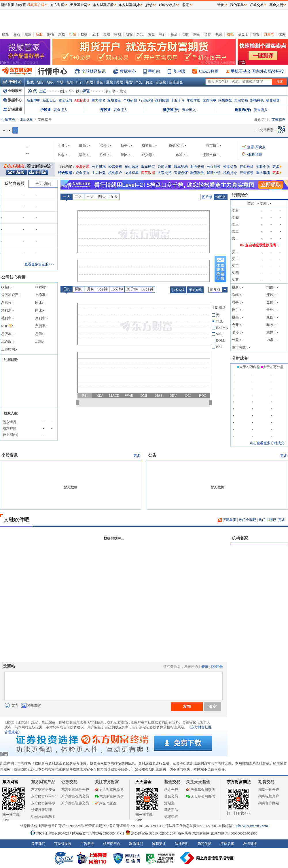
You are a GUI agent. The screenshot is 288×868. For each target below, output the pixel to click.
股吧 (230, 34)
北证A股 (27, 119)
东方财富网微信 (109, 796)
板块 (70, 82)
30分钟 (132, 289)
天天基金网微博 (200, 790)
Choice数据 (209, 71)
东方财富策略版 (43, 803)
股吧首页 (227, 520)
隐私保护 (204, 844)
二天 (78, 197)
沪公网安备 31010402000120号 (151, 833)
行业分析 (247, 167)
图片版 (207, 197)
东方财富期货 (239, 782)
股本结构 (181, 167)
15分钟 (117, 289)
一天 (67, 197)
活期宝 (169, 803)
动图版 (221, 197)
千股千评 (178, 100)
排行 (80, 82)
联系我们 (136, 844)
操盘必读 (82, 167)
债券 (208, 34)
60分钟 (147, 289)
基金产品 (171, 810)
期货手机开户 (269, 790)
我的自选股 (14, 184)
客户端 (179, 71)
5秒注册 (217, 667)
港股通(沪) (171, 110)
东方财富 (10, 782)
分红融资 (214, 167)
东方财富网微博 (109, 790)
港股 (118, 34)
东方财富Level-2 (43, 796)
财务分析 (197, 167)
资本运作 (230, 167)
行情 (73, 34)
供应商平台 (112, 844)
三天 (90, 197)
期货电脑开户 (269, 796)
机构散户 (115, 173)
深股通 (105, 110)
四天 (102, 197)
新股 (39, 34)
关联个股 (263, 167)
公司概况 (99, 167)
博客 (256, 34)
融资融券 (273, 100)
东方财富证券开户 (75, 790)
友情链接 (250, 844)
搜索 (282, 34)
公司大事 (164, 167)
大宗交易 (241, 100)
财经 (5, 34)
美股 (107, 34)
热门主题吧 (267, 520)
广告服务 (87, 844)
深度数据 (148, 173)
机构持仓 (230, 173)
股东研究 (148, 167)
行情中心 (12, 82)
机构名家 (240, 538)
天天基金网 (79, 5)
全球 (95, 34)
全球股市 (13, 91)
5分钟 (103, 289)
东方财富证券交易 (75, 803)
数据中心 (128, 71)
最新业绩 (214, 173)
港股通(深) (243, 110)
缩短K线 (195, 290)
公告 (152, 455)
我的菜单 (237, 5)
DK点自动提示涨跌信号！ (260, 245)
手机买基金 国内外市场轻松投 (257, 71)
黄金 (151, 34)
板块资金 (114, 100)
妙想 (149, 5)
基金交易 (171, 796)
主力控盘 (99, 173)
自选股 (161, 82)
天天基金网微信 (200, 796)
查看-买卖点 (256, 147)
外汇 (140, 34)
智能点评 (181, 173)
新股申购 (34, 100)
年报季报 (194, 100)
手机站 (154, 71)
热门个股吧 (247, 520)
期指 (50, 34)
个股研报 (130, 100)
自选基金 (176, 82)
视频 (219, 34)
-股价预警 (255, 154)
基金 (174, 34)
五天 (114, 197)
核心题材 (132, 167)
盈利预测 (162, 100)
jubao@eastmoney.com (252, 826)
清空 (213, 706)
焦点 (17, 34)
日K (67, 289)
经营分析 (115, 167)
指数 (30, 82)
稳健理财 (171, 816)
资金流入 (60, 110)
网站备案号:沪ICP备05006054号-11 (99, 833)
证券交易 (257, 5)
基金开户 (171, 790)
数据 (84, 34)
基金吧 (243, 34)
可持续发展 (63, 844)
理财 (185, 34)
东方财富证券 (103, 5)
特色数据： (67, 173)
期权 (62, 34)
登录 (205, 667)
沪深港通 (13, 109)
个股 (60, 82)
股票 (28, 34)
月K (90, 289)
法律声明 (182, 844)
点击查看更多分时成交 (267, 443)
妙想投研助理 (41, 810)
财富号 (269, 34)
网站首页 (7, 5)
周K (78, 289)
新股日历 (50, 100)
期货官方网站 (269, 803)
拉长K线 (178, 290)
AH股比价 (82, 100)
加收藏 (21, 5)
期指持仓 (257, 100)
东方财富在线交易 (75, 796)
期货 (129, 34)
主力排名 (98, 100)
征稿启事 (227, 844)
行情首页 (8, 119)
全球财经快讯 (94, 71)
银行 (163, 34)
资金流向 (65, 100)
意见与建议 (106, 803)
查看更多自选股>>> (39, 264)
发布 (187, 706)
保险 (196, 34)
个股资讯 (10, 455)
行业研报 (146, 100)
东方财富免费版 (43, 790)
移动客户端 (36, 5)
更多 (277, 167)
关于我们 (38, 844)
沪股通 (46, 110)
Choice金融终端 (43, 816)
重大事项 (263, 173)
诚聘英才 (159, 844)
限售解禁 (225, 100)
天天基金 (143, 782)
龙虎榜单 (209, 100)
